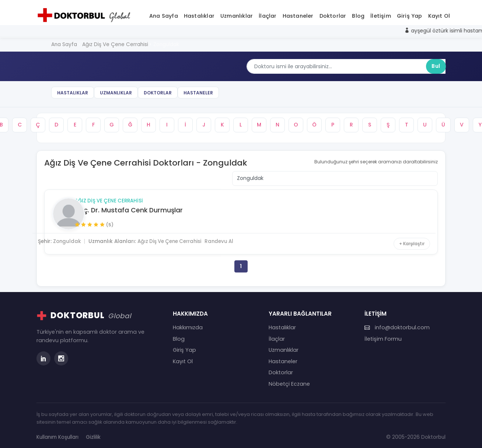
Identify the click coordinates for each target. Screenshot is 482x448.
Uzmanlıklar (237, 14)
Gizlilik (93, 433)
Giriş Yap (410, 14)
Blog (358, 14)
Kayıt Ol (439, 14)
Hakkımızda (188, 324)
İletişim (381, 14)
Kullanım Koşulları (57, 433)
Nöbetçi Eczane (289, 380)
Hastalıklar (199, 14)
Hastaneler (298, 14)
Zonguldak (86, 235)
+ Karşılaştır (410, 237)
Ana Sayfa (164, 14)
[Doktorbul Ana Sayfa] (85, 14)
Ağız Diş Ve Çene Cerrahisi (129, 195)
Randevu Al (242, 235)
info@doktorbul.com (397, 324)
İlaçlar (268, 14)
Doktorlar (333, 14)
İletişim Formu (383, 335)
